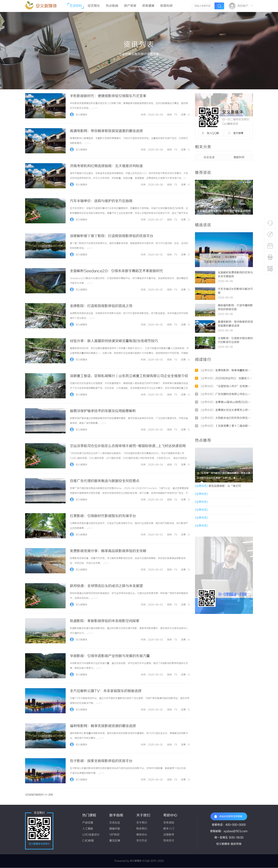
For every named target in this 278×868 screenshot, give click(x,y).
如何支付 (169, 841)
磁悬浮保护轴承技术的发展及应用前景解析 (103, 411)
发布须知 (169, 823)
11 (42, 795)
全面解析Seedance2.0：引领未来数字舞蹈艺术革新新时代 (117, 271)
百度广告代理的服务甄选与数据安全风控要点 (105, 481)
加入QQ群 (213, 133)
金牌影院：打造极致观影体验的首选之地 (101, 306)
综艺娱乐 (94, 6)
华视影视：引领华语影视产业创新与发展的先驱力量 (110, 656)
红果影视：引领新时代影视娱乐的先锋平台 (103, 516)
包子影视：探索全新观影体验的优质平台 (101, 761)
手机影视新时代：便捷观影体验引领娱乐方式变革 (108, 96)
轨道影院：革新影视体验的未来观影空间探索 (105, 621)
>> (46, 795)
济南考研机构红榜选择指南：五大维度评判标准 (106, 166)
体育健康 (148, 6)
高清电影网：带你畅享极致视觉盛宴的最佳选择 (106, 131)
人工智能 (88, 829)
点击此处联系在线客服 (228, 816)
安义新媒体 (46, 6)
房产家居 (130, 6)
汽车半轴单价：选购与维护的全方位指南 (101, 201)
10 (40, 795)
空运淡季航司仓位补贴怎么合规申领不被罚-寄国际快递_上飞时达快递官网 (128, 446)
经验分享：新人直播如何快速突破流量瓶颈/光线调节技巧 (114, 341)
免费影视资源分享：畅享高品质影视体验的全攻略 (108, 551)
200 (51, 795)
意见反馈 (115, 841)
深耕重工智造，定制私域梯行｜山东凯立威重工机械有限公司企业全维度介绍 (129, 376)
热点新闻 (112, 6)
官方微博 (238, 133)
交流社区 (115, 823)
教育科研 (166, 6)
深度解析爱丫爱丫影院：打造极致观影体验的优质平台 (112, 236)
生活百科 (76, 6)
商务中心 (142, 835)
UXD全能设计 (91, 835)
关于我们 (142, 823)
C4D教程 (88, 841)
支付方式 (142, 841)
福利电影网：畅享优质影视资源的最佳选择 (103, 726)
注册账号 (169, 835)
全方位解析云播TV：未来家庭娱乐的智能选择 (106, 691)
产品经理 (88, 823)
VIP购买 (114, 835)
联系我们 (142, 829)
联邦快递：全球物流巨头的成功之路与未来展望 (106, 586)
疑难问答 (115, 829)
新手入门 (169, 829)
